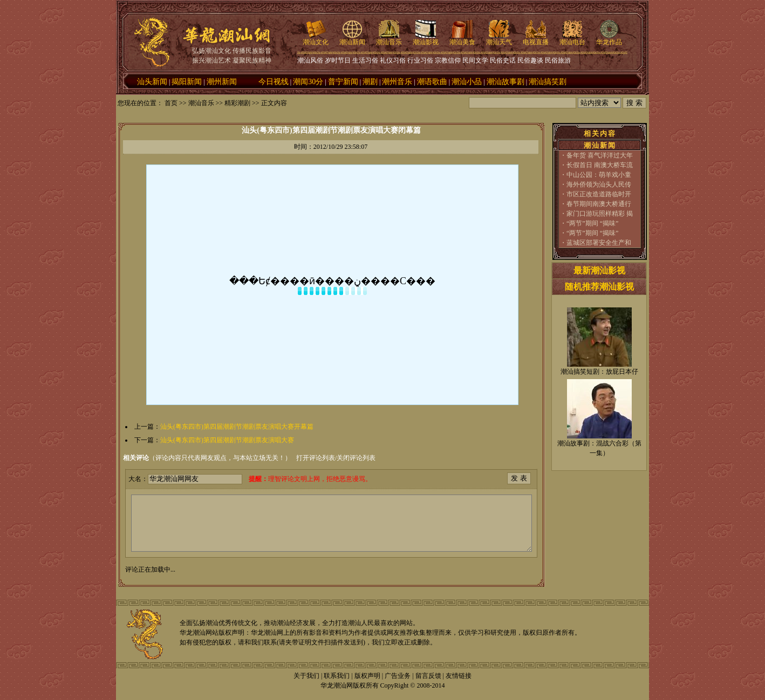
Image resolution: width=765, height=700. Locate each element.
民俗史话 (503, 60)
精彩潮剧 (237, 103)
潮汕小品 (467, 82)
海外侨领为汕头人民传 (599, 184)
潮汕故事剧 (506, 82)
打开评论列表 (316, 458)
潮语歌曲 (432, 82)
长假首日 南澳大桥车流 (600, 165)
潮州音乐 (397, 82)
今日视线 (274, 82)
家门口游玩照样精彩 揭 (600, 214)
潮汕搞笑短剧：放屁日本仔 (599, 372)
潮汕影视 (426, 39)
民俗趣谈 (530, 60)
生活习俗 (365, 60)
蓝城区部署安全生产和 (599, 243)
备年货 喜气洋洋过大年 (600, 155)
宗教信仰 (448, 60)
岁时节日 (338, 60)
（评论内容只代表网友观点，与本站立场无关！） (207, 458)
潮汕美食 (462, 39)
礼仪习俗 (393, 60)
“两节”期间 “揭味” (592, 223)
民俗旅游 (558, 60)
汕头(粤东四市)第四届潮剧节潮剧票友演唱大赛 (227, 440)
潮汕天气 (499, 39)
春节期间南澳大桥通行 (599, 204)
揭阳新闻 (187, 82)
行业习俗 (420, 60)
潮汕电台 (572, 39)
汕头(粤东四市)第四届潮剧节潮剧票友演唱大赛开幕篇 (237, 427)
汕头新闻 (152, 82)
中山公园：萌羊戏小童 (599, 175)
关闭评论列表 (356, 458)
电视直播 (536, 39)
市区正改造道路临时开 (599, 194)
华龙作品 (609, 39)
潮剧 (370, 82)
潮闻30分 (308, 82)
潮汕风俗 (310, 60)
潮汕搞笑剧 (548, 82)
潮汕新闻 (352, 39)
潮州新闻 (222, 82)
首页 (171, 103)
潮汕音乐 (389, 39)
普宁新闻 (343, 82)
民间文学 (475, 60)
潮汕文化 (316, 39)
